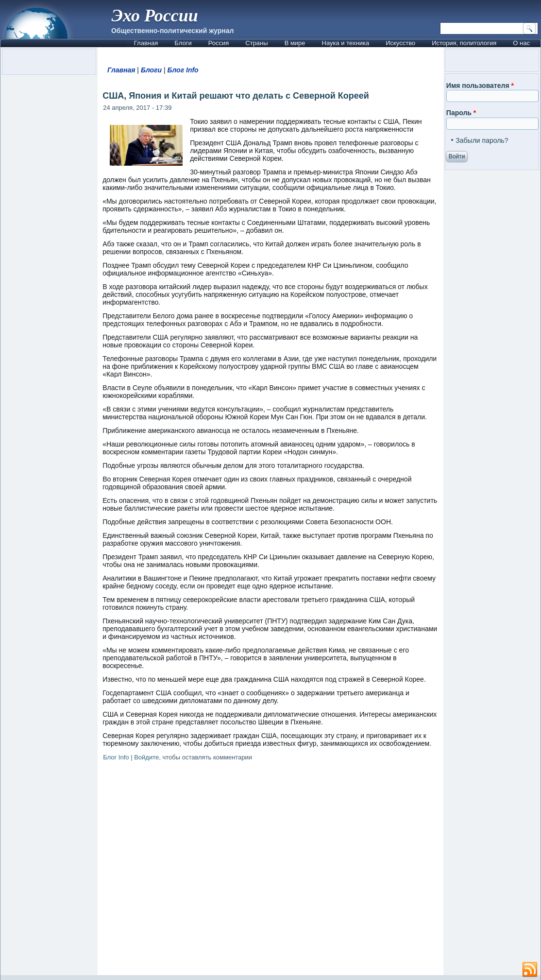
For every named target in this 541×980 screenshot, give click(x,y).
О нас (521, 43)
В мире (295, 43)
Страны (256, 43)
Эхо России (155, 16)
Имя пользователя (480, 86)
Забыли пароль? (482, 140)
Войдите (146, 757)
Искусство (400, 43)
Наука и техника (346, 43)
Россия (219, 43)
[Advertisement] (270, 870)
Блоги (183, 43)
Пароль (461, 113)
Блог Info (183, 70)
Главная (146, 43)
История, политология (464, 43)
